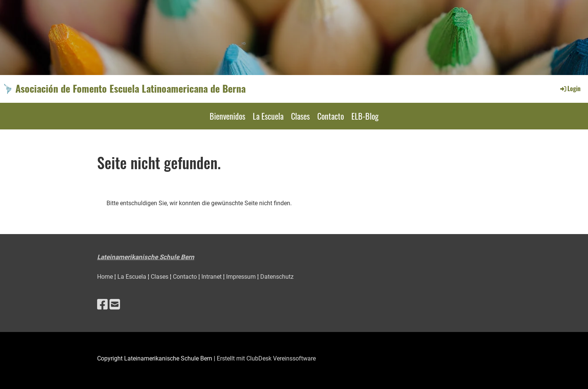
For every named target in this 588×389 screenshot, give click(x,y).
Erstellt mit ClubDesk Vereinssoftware (266, 358)
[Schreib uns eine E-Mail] (115, 305)
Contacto (331, 116)
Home (106, 277)
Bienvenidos (227, 116)
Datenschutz (277, 277)
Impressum (242, 277)
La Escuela (268, 116)
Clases (300, 116)
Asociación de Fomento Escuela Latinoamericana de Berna (130, 89)
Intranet (212, 277)
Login (570, 89)
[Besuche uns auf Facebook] (102, 305)
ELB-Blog (365, 116)
